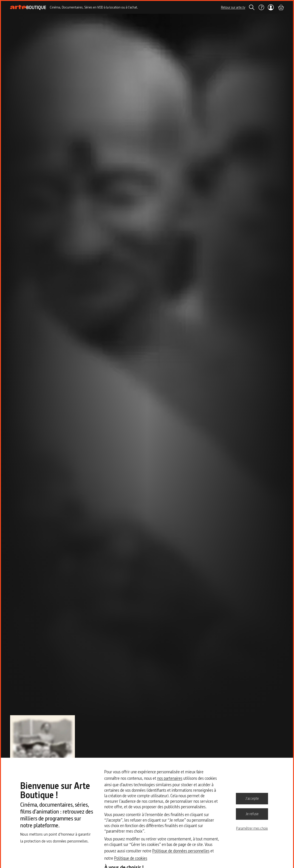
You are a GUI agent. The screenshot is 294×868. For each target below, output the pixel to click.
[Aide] (261, 7)
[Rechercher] (252, 7)
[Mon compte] (271, 7)
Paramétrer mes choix (252, 828)
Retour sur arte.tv (233, 7)
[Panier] (281, 7)
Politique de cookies (131, 858)
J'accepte (252, 798)
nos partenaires (170, 778)
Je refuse (252, 814)
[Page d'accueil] (28, 7)
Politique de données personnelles (181, 851)
